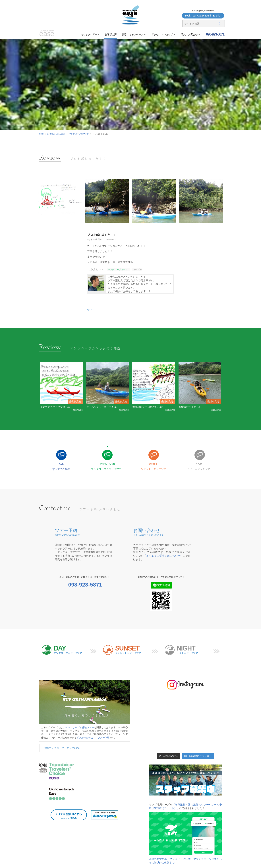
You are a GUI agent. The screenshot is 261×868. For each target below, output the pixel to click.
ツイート (92, 310)
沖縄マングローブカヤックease (62, 748)
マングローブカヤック (79, 134)
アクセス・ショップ (163, 34)
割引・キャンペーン (134, 34)
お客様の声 (111, 34)
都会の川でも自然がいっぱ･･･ (149, 407)
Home (42, 134)
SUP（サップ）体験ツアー (80, 727)
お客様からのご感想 (56, 134)
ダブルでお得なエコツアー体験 (93, 738)
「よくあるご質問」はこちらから (163, 556)
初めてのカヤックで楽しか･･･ (57, 407)
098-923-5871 (215, 34)
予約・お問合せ (190, 34)
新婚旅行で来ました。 (191, 407)
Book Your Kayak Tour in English (203, 16)
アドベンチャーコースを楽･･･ (103, 407)
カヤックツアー (90, 34)
